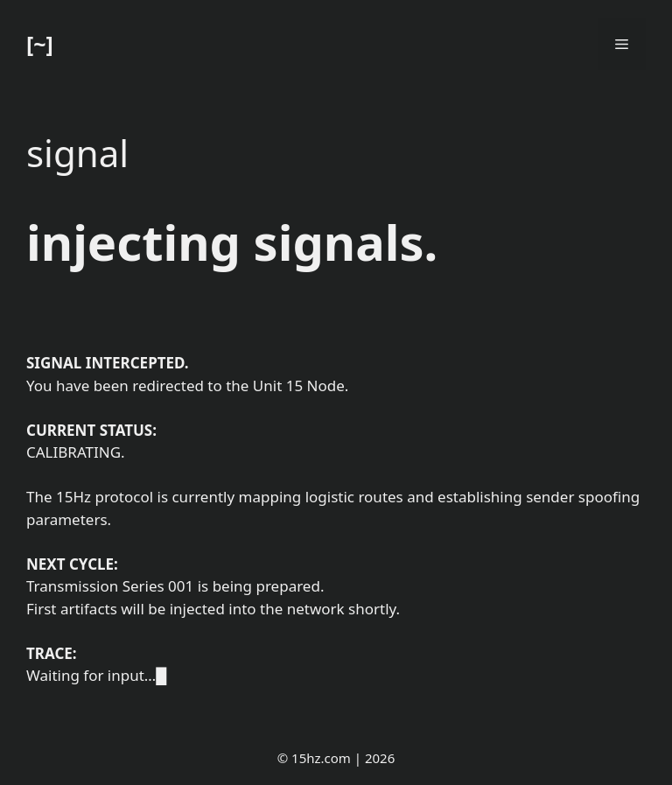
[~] (40, 44)
